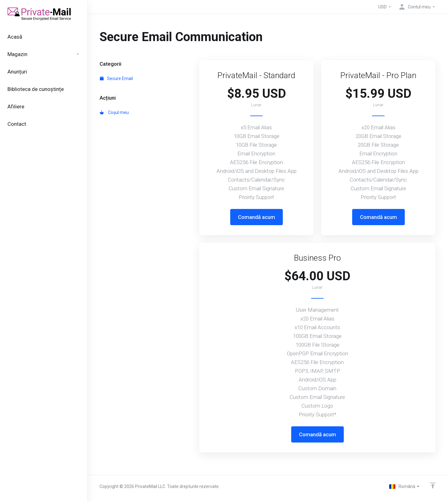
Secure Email (116, 78)
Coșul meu (114, 112)
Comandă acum (257, 217)
